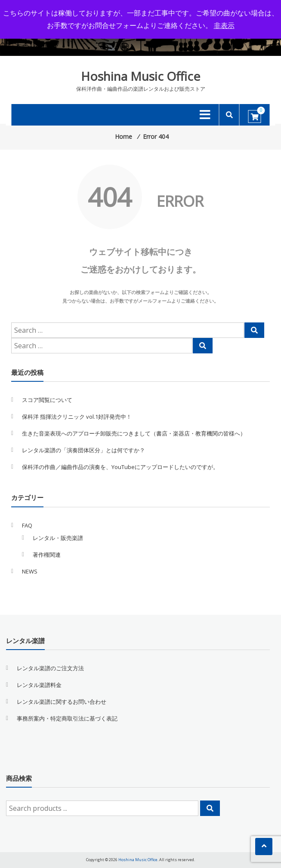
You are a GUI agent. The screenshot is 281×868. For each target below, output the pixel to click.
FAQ (27, 525)
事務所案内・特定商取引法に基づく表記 (67, 718)
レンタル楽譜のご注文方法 (50, 668)
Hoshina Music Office (140, 76)
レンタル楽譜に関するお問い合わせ (62, 702)
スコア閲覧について (47, 400)
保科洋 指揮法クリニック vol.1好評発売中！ (77, 417)
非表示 (224, 25)
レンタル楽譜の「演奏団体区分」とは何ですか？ (83, 450)
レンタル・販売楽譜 (58, 538)
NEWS (30, 571)
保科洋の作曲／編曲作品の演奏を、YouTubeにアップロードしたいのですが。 (120, 467)
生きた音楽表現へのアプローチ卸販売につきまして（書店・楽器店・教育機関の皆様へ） (134, 433)
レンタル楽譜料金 (39, 685)
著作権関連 (47, 555)
